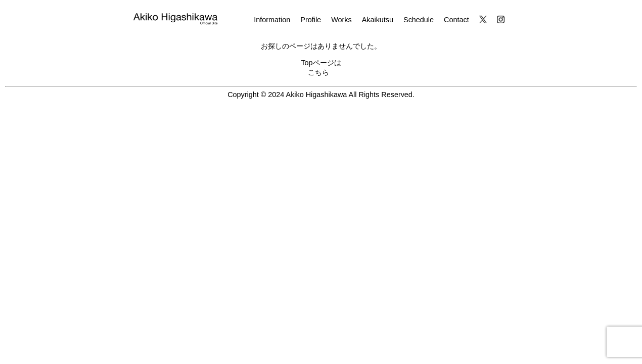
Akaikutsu (378, 20)
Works (341, 20)
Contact (456, 20)
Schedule (419, 20)
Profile (311, 20)
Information (272, 20)
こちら (318, 72)
